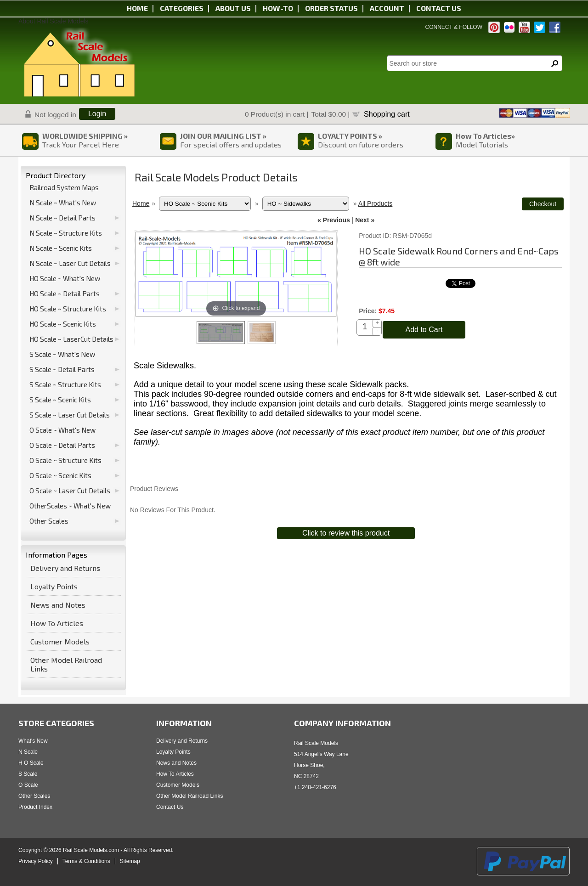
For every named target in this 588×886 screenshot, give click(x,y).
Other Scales (49, 521)
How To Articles (57, 623)
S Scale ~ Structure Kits (65, 384)
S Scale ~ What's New (62, 354)
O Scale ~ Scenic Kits (60, 475)
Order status (331, 8)
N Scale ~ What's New (63, 203)
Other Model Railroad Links (66, 664)
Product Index (35, 807)
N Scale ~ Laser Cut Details (70, 263)
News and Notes (58, 605)
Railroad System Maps (64, 187)
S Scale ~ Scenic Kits (60, 400)
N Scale (28, 752)
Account (387, 8)
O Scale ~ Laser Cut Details (70, 491)
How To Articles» (485, 136)
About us (233, 8)
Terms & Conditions (86, 861)
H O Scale (31, 763)
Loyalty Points (54, 586)
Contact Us (170, 807)
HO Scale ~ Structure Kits (68, 309)
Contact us (439, 8)
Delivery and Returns (65, 568)
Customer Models (60, 641)
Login (97, 114)
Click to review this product (346, 533)
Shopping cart (387, 114)
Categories (182, 8)
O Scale (28, 785)
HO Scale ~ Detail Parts (65, 293)
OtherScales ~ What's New (70, 506)
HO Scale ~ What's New (65, 278)
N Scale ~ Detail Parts (62, 218)
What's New (33, 741)
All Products (376, 203)
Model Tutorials (482, 144)
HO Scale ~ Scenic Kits (63, 324)
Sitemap (130, 861)
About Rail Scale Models (54, 21)
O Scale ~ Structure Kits (65, 460)
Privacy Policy (36, 861)
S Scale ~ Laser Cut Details (70, 415)
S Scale (28, 774)
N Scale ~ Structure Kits (66, 233)
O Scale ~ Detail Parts (62, 445)
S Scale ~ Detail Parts (62, 369)
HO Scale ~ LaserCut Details (71, 339)
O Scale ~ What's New (62, 430)
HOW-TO (278, 8)
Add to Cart (424, 330)
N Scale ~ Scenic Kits (61, 248)
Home (137, 8)
